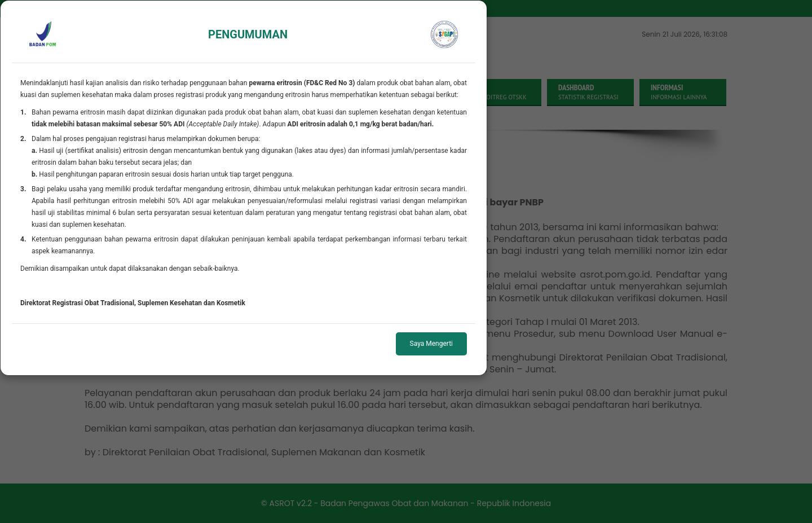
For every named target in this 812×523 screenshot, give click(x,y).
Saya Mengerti (431, 344)
